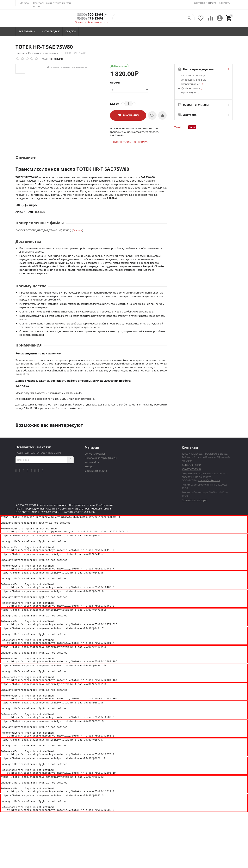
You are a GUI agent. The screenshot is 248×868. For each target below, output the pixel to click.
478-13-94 (90, 18)
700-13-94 (90, 15)
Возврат (90, 466)
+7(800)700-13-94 (191, 465)
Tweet (178, 127)
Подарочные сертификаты (101, 458)
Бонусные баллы (95, 454)
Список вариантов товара (130, 142)
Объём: (115, 83)
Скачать (77, 230)
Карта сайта (92, 462)
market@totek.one (209, 480)
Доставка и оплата (205, 3)
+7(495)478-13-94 (191, 469)
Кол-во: (115, 104)
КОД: (45, 59)
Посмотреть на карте (195, 500)
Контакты (225, 3)
